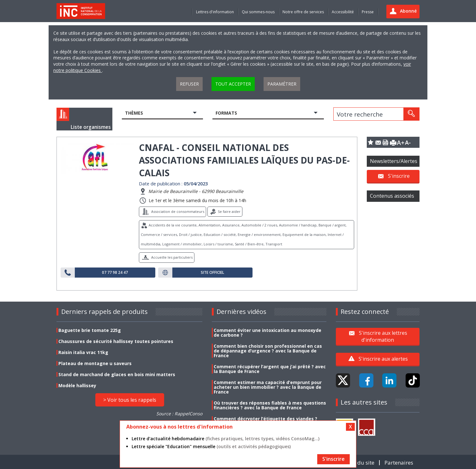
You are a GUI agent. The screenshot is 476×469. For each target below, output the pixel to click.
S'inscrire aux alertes (383, 359)
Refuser (189, 84)
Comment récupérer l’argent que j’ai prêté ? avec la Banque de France (270, 369)
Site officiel (212, 273)
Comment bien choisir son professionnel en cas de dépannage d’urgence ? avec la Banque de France (268, 351)
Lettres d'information (215, 12)
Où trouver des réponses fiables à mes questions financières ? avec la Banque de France (270, 405)
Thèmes (134, 113)
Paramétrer (282, 84)
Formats (226, 113)
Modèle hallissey (77, 385)
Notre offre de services (303, 12)
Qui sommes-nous (258, 12)
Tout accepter (233, 84)
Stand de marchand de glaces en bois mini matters (117, 374)
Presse (368, 12)
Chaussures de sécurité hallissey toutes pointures (116, 341)
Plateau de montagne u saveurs (95, 363)
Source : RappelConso (179, 414)
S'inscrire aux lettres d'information (383, 336)
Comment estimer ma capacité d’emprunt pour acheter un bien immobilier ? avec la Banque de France (268, 387)
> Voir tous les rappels (130, 400)
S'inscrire (399, 176)
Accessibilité (343, 12)
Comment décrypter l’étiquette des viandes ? (265, 419)
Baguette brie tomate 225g (90, 330)
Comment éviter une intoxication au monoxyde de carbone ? (268, 333)
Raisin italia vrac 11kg (83, 352)
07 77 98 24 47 (115, 273)
